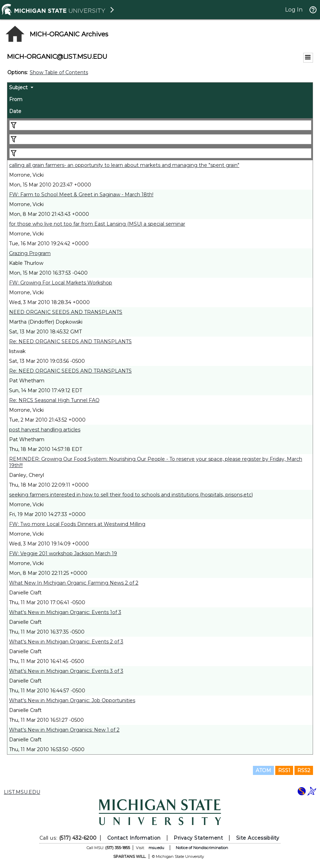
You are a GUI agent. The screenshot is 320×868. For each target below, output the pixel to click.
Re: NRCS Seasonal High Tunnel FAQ (54, 400)
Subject (18, 87)
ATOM (263, 770)
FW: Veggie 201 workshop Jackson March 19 (63, 553)
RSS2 (304, 770)
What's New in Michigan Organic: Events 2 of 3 (66, 642)
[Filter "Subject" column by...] (160, 125)
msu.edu (156, 848)
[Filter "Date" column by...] (160, 153)
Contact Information (134, 838)
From (16, 99)
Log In (294, 10)
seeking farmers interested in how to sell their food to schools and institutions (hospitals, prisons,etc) (131, 495)
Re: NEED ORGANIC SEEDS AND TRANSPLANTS (70, 341)
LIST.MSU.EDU (22, 792)
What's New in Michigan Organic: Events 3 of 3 (66, 671)
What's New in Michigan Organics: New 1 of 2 (64, 730)
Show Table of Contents (59, 72)
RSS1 (284, 770)
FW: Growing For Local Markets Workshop (61, 283)
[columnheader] (160, 89)
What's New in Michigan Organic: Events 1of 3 (65, 612)
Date (15, 111)
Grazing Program (30, 253)
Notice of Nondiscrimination (202, 848)
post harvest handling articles (45, 430)
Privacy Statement (198, 838)
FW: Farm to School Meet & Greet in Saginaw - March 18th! (81, 195)
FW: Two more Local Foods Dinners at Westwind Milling (77, 524)
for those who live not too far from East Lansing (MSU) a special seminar (97, 224)
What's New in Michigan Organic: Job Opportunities (72, 700)
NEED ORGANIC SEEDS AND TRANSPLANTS (66, 312)
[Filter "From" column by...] (160, 139)
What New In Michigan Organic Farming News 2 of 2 (74, 583)
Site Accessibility (258, 838)
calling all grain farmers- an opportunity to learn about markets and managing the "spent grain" (124, 165)
